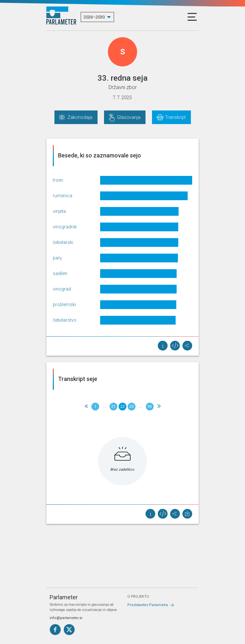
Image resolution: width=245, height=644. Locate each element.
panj (57, 258)
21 (113, 407)
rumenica (63, 196)
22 (122, 407)
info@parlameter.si (66, 618)
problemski (64, 305)
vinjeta (59, 211)
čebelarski (63, 242)
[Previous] (86, 407)
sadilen (60, 273)
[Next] (159, 407)
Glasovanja (129, 117)
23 (132, 407)
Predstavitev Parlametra (148, 605)
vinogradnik (65, 227)
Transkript (175, 117)
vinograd (62, 289)
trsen (58, 180)
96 (150, 407)
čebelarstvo (65, 320)
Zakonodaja (80, 117)
